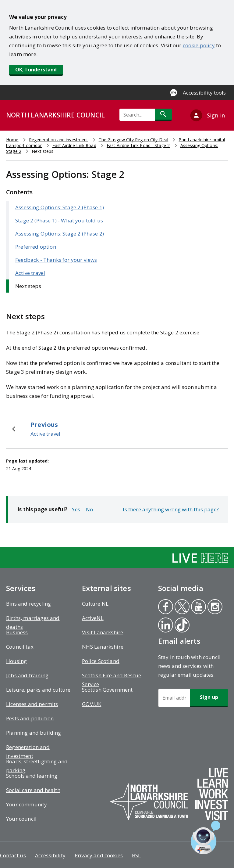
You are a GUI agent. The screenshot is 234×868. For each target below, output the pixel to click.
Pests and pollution (30, 718)
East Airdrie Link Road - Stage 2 (138, 145)
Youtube (197, 607)
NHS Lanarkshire (103, 647)
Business (17, 632)
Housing (16, 661)
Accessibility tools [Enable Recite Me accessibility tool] (204, 93)
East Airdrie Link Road (74, 145)
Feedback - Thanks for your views (56, 260)
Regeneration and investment (59, 140)
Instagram (215, 607)
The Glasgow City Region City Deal (134, 140)
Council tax (20, 647)
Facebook (165, 607)
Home (12, 140)
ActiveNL (93, 618)
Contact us (13, 855)
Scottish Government (107, 690)
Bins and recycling (28, 604)
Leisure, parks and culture (38, 690)
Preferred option (36, 247)
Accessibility (50, 855)
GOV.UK (92, 704)
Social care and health (33, 790)
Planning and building (34, 733)
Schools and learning (32, 776)
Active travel (30, 273)
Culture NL (95, 604)
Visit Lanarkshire (103, 632)
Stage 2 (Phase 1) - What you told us (59, 220)
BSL (136, 855)
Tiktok (182, 626)
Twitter (182, 607)
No (89, 509)
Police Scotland (101, 661)
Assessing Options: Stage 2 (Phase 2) (60, 234)
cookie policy (199, 45)
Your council (21, 819)
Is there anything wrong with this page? (171, 509)
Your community (27, 804)
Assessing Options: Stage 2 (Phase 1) (60, 207)
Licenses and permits (32, 704)
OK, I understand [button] (36, 70)
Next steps (28, 286)
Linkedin (165, 626)
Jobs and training (27, 675)
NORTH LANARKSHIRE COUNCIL (55, 115)
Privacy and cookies (99, 855)
